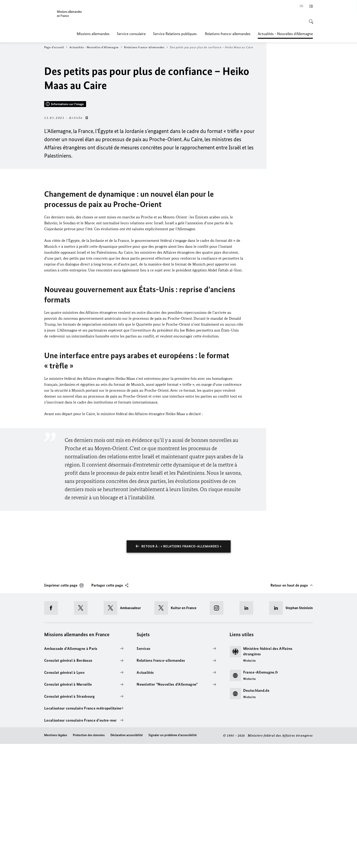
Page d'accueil (56, 47)
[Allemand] (302, 6)
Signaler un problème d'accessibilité (173, 859)
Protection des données (89, 859)
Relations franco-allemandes (228, 34)
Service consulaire (131, 34)
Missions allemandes (93, 34)
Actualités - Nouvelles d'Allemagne (285, 34)
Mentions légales (56, 859)
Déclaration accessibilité (127, 859)
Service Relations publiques (175, 34)
